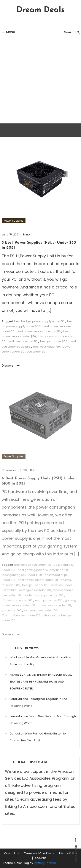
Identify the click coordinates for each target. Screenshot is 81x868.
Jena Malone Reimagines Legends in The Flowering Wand (38, 702)
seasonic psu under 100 (41, 613)
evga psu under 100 (49, 603)
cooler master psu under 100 (44, 598)
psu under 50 (36, 352)
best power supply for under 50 (39, 331)
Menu (8, 32)
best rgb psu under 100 (35, 593)
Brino (26, 234)
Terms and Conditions (39, 854)
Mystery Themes (45, 863)
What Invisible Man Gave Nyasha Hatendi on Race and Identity (40, 661)
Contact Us (12, 854)
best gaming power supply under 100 (44, 573)
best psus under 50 (46, 347)
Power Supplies (14, 221)
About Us (41, 858)
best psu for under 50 (23, 341)
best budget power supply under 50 (39, 321)
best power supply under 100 (38, 583)
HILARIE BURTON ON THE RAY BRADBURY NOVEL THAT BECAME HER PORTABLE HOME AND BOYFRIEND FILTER (41, 682)
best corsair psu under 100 (33, 568)
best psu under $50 (54, 341)
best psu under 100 (35, 588)
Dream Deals (41, 10)
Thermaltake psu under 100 (21, 619)
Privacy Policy (68, 854)
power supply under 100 (54, 608)
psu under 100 (12, 613)
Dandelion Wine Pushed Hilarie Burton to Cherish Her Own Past (38, 737)
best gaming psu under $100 (22, 578)
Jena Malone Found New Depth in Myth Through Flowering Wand (43, 720)
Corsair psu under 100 (17, 603)
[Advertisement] (40, 80)
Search (72, 32)
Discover (11, 366)
